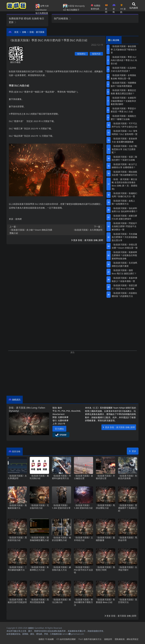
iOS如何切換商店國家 (66, 639)
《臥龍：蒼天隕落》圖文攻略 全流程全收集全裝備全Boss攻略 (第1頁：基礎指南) (124, 184)
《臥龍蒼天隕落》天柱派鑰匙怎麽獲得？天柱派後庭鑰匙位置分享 (124, 237)
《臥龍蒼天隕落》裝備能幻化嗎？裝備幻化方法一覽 (124, 195)
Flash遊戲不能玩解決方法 (90, 639)
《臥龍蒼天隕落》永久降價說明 (80, 228)
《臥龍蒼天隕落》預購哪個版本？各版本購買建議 (123, 84)
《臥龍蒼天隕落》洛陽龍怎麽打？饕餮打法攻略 (123, 118)
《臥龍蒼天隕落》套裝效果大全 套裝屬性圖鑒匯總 (124, 140)
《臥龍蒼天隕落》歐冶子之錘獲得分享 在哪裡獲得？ (124, 166)
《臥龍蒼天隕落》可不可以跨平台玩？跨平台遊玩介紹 (124, 125)
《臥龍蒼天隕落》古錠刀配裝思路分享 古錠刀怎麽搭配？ (124, 149)
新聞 (106, 8)
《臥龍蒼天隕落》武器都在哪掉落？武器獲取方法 (124, 295)
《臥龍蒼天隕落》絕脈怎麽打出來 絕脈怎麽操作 (124, 217)
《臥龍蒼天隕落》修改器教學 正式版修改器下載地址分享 (124, 49)
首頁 (16, 32)
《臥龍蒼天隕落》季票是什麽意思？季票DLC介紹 (123, 110)
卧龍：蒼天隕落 (37, 32)
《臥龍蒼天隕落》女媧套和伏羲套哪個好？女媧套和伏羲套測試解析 (123, 101)
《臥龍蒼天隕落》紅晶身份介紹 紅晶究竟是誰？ (123, 69)
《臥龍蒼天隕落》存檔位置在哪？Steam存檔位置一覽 (125, 246)
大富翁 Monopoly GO (74, 8)
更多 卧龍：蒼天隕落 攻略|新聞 (87, 240)
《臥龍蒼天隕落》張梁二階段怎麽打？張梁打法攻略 (124, 158)
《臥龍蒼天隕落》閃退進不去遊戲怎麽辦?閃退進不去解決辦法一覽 (124, 226)
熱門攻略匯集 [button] (63, 18)
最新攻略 (16, 451)
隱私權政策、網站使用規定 (127, 639)
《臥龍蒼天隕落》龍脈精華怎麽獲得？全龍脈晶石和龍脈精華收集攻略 (124, 255)
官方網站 (59, 429)
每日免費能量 (42, 13)
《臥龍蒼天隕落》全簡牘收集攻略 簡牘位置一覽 (123, 77)
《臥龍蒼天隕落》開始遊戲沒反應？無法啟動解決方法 (124, 173)
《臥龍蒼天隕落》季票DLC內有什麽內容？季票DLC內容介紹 (124, 60)
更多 (133, 451)
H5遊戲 (123, 8)
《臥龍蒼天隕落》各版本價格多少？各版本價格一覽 (124, 279)
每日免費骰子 (73, 10)
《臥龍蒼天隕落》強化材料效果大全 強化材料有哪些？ (125, 210)
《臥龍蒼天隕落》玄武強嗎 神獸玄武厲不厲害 (124, 264)
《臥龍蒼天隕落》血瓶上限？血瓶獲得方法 (123, 202)
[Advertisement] (72, 374)
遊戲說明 (108, 639)
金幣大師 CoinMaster (42, 8)
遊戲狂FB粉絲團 (46, 639)
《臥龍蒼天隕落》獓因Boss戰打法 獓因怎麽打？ (124, 272)
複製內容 (96, 54)
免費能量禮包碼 (95, 7)
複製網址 (81, 54)
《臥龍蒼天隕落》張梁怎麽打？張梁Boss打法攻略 (124, 287)
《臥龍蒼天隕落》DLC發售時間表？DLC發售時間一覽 (125, 132)
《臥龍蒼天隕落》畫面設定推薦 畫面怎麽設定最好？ (123, 92)
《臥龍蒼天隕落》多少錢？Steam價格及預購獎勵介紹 (32, 230)
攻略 (114, 8)
